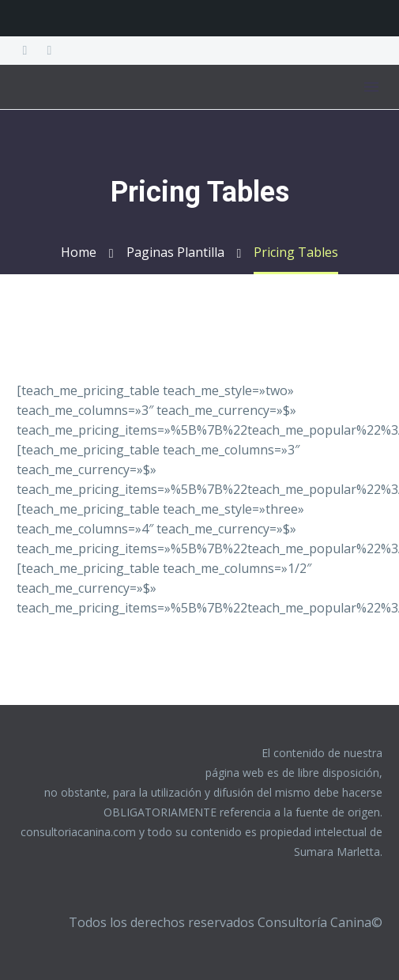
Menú (371, 87)
